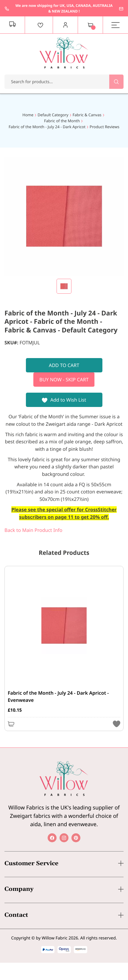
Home (28, 115)
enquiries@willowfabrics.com (121, 9)
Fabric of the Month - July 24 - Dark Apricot (47, 127)
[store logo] (64, 53)
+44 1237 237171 (7, 9)
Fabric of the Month (62, 121)
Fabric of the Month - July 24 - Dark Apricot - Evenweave (58, 696)
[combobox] (64, 82)
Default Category (53, 115)
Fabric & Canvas (87, 115)
